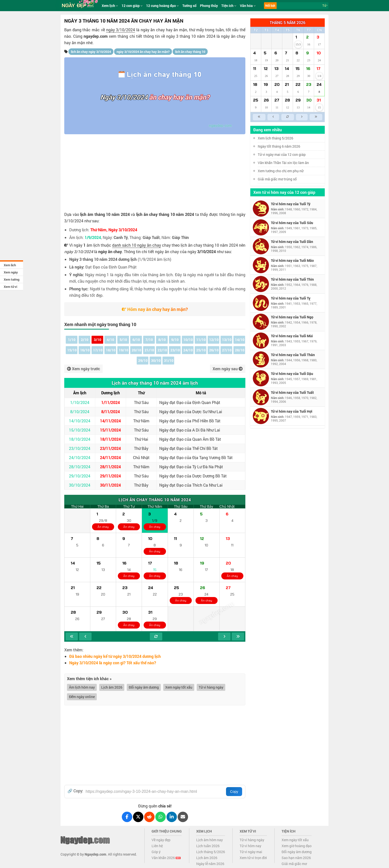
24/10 (188, 350)
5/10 (123, 340)
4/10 (110, 340)
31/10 (169, 360)
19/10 (124, 350)
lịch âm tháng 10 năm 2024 (105, 214)
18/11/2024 (110, 439)
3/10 (97, 340)
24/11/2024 (110, 457)
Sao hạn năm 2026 (296, 858)
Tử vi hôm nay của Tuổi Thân (293, 355)
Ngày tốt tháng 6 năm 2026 (283, 146)
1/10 (72, 340)
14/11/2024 (110, 421)
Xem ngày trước (83, 369)
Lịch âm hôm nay (210, 840)
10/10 (188, 340)
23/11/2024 (110, 448)
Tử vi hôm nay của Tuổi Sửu (292, 223)
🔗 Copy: (75, 791)
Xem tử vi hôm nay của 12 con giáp (284, 192)
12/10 (214, 340)
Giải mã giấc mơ (294, 864)
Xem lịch (10, 265)
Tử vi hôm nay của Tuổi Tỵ (291, 298)
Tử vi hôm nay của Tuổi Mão (292, 260)
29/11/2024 (110, 476)
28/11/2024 (110, 467)
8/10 (162, 340)
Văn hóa (248, 6)
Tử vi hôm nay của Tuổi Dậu (292, 374)
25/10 (201, 350)
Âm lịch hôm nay (82, 687)
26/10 (214, 350)
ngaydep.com (96, 36)
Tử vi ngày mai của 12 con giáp (282, 154)
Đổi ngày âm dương (144, 687)
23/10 (175, 350)
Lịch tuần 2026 (208, 846)
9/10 (175, 340)
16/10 (85, 350)
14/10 (240, 340)
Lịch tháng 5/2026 (211, 852)
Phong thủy (209, 6)
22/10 (162, 350)
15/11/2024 (110, 430)
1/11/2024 (111, 402)
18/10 (111, 350)
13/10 (227, 340)
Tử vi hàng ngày (211, 687)
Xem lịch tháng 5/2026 (276, 138)
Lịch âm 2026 (112, 687)
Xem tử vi (10, 287)
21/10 (149, 350)
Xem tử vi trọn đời (253, 858)
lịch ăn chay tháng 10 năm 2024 (165, 214)
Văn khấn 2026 (166, 858)
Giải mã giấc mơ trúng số (277, 179)
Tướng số (189, 6)
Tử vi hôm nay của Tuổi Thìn (292, 279)
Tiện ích (229, 6)
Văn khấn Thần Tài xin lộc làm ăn (283, 163)
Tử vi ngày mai (251, 852)
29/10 (143, 360)
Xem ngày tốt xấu (179, 687)
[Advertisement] (155, 171)
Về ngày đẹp (161, 840)
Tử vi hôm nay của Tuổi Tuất (292, 392)
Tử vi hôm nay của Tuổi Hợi (292, 411)
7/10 (149, 340)
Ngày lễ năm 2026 (210, 864)
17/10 (98, 350)
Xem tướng (12, 279)
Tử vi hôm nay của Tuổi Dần (292, 242)
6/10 (136, 340)
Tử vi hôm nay (250, 846)
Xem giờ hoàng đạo (297, 846)
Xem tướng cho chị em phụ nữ (281, 171)
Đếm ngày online (82, 697)
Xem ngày (11, 272)
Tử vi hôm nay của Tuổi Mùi (292, 336)
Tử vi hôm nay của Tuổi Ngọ (292, 317)
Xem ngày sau (228, 369)
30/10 (156, 360)
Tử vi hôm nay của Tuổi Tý (291, 204)
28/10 (240, 350)
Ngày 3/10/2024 (124, 97)
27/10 (227, 350)
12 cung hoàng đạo (162, 6)
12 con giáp (132, 6)
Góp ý (156, 852)
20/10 (136, 350)
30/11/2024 (110, 485)
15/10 (72, 350)
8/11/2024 (111, 412)
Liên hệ (157, 846)
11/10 (201, 340)
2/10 (85, 340)
